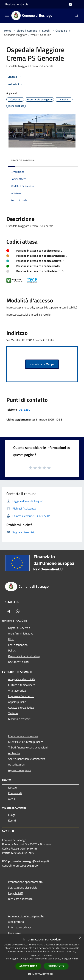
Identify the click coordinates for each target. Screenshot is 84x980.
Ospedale (61, 30)
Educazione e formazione (23, 736)
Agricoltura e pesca (20, 770)
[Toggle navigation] (7, 15)
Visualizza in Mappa (42, 364)
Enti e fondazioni (18, 645)
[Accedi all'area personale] (70, 5)
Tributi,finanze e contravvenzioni (28, 747)
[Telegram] (9, 611)
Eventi (12, 820)
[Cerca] (77, 16)
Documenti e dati (18, 662)
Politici (12, 650)
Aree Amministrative (21, 633)
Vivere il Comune (27, 30)
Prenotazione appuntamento (25, 882)
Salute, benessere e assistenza (27, 759)
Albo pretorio (16, 922)
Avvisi (12, 799)
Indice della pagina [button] (23, 160)
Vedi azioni (16, 84)
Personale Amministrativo (24, 656)
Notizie (12, 787)
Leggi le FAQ (16, 893)
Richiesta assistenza (20, 899)
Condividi (15, 77)
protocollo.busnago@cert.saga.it (29, 861)
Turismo (13, 713)
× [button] (80, 938)
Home (8, 30)
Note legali (15, 933)
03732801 (25, 410)
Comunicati (15, 793)
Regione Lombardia (17, 4)
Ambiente (14, 753)
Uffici (11, 639)
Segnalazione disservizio (23, 887)
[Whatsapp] (18, 611)
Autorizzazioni (17, 764)
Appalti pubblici (17, 702)
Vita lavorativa (17, 691)
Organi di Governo (19, 628)
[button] (42, 974)
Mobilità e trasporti (20, 719)
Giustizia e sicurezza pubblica (26, 742)
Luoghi (46, 30)
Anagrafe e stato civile (22, 679)
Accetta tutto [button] (28, 966)
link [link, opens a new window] (76, 959)
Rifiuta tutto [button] (56, 966)
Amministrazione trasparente (26, 916)
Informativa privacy (20, 927)
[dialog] (42, 957)
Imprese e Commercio (21, 696)
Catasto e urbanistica (21, 708)
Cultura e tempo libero (22, 685)
